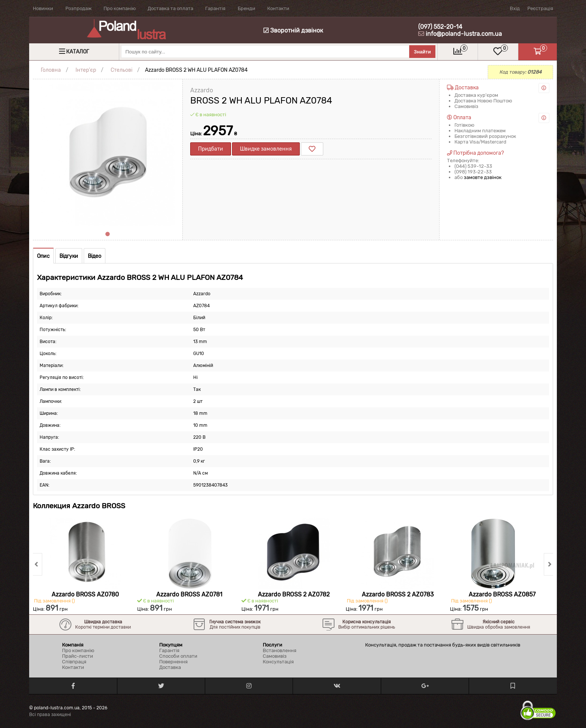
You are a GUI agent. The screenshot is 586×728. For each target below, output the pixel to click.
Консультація (278, 662)
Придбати (211, 149)
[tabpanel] (108, 154)
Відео (95, 256)
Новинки (43, 8)
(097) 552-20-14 (440, 27)
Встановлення (280, 650)
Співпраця (74, 662)
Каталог (78, 52)
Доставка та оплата (170, 8)
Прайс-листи (78, 656)
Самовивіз (275, 656)
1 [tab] (108, 234)
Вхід (515, 8)
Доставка (170, 667)
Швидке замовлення (266, 149)
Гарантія (215, 8)
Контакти (278, 8)
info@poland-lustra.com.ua (464, 34)
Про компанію (120, 8)
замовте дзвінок (483, 177)
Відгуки (69, 256)
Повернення (173, 662)
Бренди (246, 8)
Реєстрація (540, 8)
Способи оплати (178, 656)
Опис (43, 256)
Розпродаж (78, 8)
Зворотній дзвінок (293, 30)
